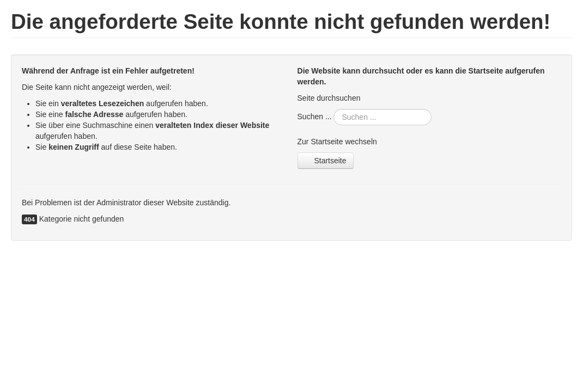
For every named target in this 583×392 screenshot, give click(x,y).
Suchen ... (315, 117)
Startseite (326, 161)
